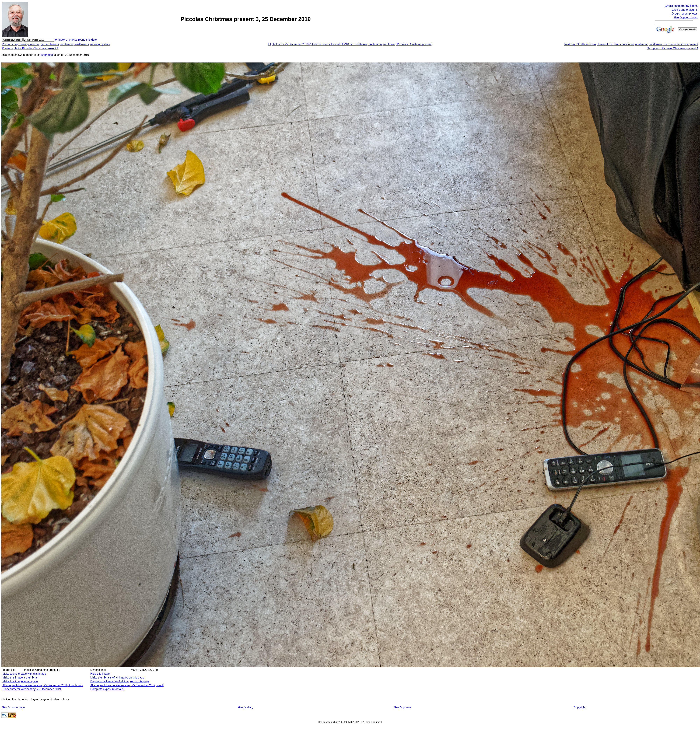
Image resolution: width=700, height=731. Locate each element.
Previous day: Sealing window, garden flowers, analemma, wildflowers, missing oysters (56, 44)
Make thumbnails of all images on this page (117, 678)
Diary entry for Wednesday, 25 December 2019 (32, 689)
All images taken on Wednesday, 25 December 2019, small (127, 685)
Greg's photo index (686, 17)
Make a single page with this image (24, 674)
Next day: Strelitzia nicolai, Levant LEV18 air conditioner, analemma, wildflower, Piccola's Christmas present (631, 44)
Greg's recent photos (685, 14)
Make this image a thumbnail (20, 678)
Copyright (579, 707)
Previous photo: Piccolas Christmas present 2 (30, 48)
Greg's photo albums (685, 10)
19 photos (47, 55)
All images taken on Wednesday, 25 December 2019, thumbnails (43, 685)
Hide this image (100, 674)
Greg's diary (246, 707)
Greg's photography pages (681, 6)
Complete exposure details (107, 689)
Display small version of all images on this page (120, 681)
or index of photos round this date (76, 40)
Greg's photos (403, 707)
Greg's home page (13, 707)
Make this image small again (20, 681)
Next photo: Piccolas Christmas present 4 (672, 48)
